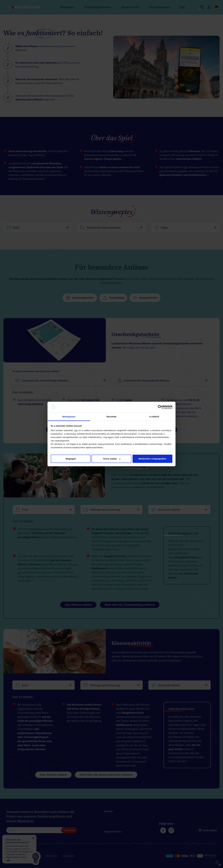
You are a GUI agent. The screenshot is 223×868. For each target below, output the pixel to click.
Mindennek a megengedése (152, 459)
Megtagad (71, 459)
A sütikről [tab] (154, 417)
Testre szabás (112, 459)
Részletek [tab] (111, 417)
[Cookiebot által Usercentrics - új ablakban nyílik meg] (160, 407)
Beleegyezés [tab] (69, 417)
